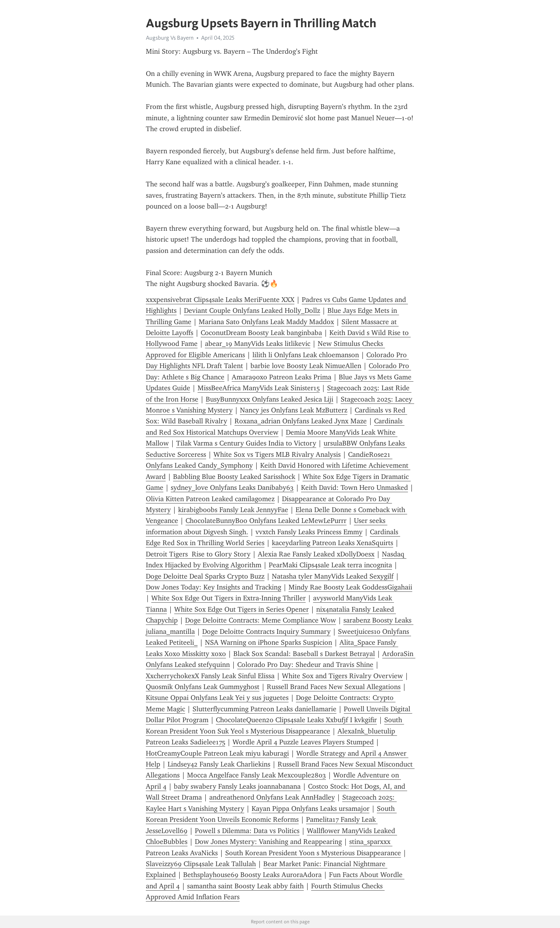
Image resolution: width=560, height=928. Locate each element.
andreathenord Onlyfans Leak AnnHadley (272, 797)
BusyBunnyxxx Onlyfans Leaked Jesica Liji (269, 399)
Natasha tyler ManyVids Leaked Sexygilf (333, 576)
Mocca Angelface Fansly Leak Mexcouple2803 (256, 775)
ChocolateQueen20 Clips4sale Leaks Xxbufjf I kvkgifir (296, 720)
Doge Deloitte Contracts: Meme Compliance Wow (261, 620)
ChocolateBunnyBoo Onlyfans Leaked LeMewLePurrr (266, 521)
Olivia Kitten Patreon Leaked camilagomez (210, 499)
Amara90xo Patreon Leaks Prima (282, 377)
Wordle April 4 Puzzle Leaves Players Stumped (303, 742)
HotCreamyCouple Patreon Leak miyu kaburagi (217, 753)
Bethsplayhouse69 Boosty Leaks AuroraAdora (252, 875)
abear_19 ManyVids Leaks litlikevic (258, 344)
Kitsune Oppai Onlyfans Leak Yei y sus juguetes (217, 698)
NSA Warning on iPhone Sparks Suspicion (269, 642)
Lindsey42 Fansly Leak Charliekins (219, 764)
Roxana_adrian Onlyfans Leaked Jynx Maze (301, 421)
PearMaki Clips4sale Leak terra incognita (330, 565)
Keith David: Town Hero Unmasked (354, 488)
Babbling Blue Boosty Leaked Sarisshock (234, 477)
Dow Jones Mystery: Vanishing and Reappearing (268, 842)
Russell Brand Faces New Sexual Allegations (334, 687)
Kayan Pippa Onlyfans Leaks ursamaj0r (311, 809)
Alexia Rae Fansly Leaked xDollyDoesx (316, 554)
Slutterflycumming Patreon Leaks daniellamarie (264, 709)
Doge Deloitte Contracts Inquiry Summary (266, 632)
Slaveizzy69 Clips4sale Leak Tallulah (201, 864)
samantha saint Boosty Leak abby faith (245, 886)
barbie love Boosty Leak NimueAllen (306, 366)
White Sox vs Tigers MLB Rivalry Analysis (277, 454)
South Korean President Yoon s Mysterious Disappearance (313, 853)
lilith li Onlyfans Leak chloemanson (306, 355)
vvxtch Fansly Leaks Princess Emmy (309, 532)
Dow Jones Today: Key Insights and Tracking (213, 587)
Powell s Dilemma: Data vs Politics (247, 831)
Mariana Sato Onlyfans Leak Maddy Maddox (266, 322)
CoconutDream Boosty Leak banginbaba (261, 333)
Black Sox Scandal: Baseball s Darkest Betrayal (304, 654)
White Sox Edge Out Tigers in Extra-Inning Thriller (228, 598)
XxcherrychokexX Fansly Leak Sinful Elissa (210, 676)
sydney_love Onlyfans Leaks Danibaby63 (232, 488)
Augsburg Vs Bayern (170, 38)
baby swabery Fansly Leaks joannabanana (237, 786)
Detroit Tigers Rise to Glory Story (198, 554)
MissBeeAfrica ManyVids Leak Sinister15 (259, 388)
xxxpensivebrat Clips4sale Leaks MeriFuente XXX (220, 300)
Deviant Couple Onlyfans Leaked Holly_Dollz (252, 311)
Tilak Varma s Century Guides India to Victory (246, 443)
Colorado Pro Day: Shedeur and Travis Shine (305, 665)
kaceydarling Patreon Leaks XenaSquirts (332, 543)
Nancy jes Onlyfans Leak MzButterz (294, 410)
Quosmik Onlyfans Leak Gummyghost (203, 687)
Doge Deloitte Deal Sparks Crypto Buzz (205, 576)
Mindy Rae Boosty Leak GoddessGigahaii (350, 587)
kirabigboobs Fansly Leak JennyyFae (233, 510)
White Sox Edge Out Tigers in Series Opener (241, 609)
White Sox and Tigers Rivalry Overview (342, 676)
